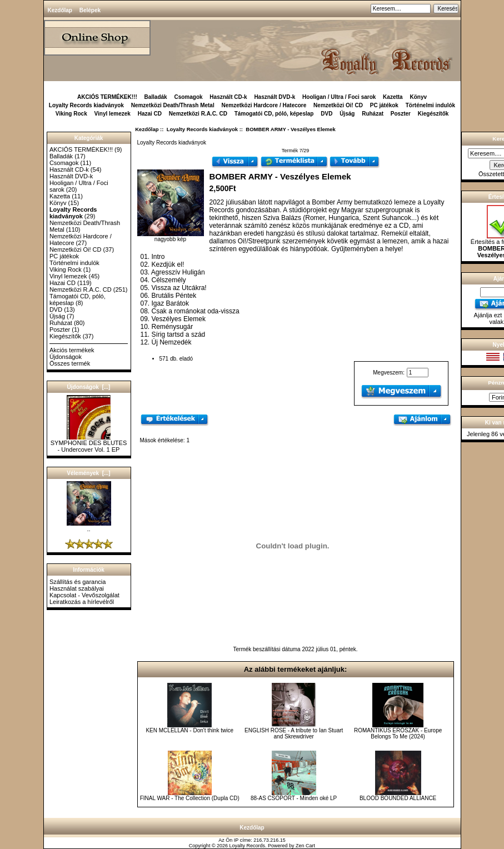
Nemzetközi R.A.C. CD (198, 114)
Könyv (418, 97)
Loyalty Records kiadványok (202, 129)
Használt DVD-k (275, 97)
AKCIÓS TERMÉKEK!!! (107, 97)
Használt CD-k (228, 97)
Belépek (90, 10)
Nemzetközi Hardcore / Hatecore (264, 105)
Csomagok (188, 97)
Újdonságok (66, 357)
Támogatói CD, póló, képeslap (274, 114)
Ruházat (373, 114)
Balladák (156, 97)
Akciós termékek (72, 350)
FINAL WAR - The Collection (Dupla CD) (190, 798)
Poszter (401, 114)
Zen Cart (305, 846)
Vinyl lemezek (113, 114)
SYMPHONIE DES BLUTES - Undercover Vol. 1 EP (89, 443)
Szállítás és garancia (78, 582)
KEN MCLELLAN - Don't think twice (189, 730)
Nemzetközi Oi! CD (338, 105)
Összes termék (70, 363)
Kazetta (393, 97)
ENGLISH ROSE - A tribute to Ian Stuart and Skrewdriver (294, 733)
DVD (326, 114)
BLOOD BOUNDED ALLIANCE (398, 798)
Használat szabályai (77, 588)
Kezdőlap (60, 10)
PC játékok (384, 105)
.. (89, 526)
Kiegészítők (433, 114)
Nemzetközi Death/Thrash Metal (173, 105)
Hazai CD (150, 114)
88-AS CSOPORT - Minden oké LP (294, 798)
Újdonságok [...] (89, 387)
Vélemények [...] (88, 473)
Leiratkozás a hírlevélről (82, 602)
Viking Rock (71, 114)
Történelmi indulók (430, 105)
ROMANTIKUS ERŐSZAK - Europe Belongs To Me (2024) (398, 733)
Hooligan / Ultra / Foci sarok (339, 97)
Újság (347, 114)
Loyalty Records (248, 846)
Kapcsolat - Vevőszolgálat (84, 595)
